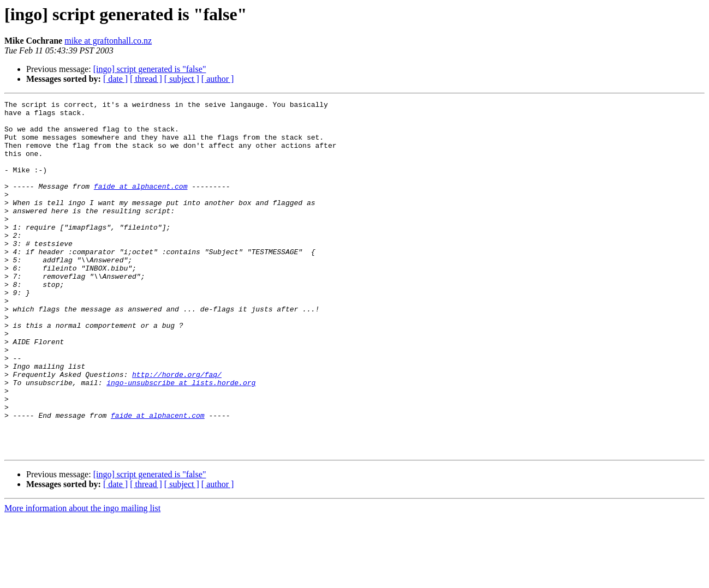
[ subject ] (182, 79)
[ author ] (218, 79)
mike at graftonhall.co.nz (108, 41)
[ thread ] (146, 79)
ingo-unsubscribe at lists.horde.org (181, 440)
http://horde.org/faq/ (177, 430)
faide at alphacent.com (141, 204)
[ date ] (115, 79)
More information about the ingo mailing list (82, 578)
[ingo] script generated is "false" (150, 69)
